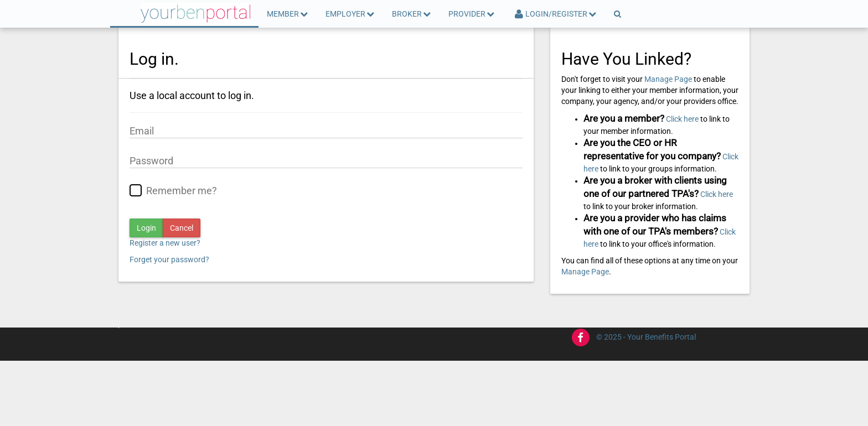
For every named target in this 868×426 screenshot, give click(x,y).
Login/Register (555, 14)
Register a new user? (165, 243)
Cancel (182, 228)
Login (146, 228)
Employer (350, 14)
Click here (682, 119)
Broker (412, 14)
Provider (472, 14)
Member (288, 14)
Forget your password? (169, 259)
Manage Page (668, 79)
